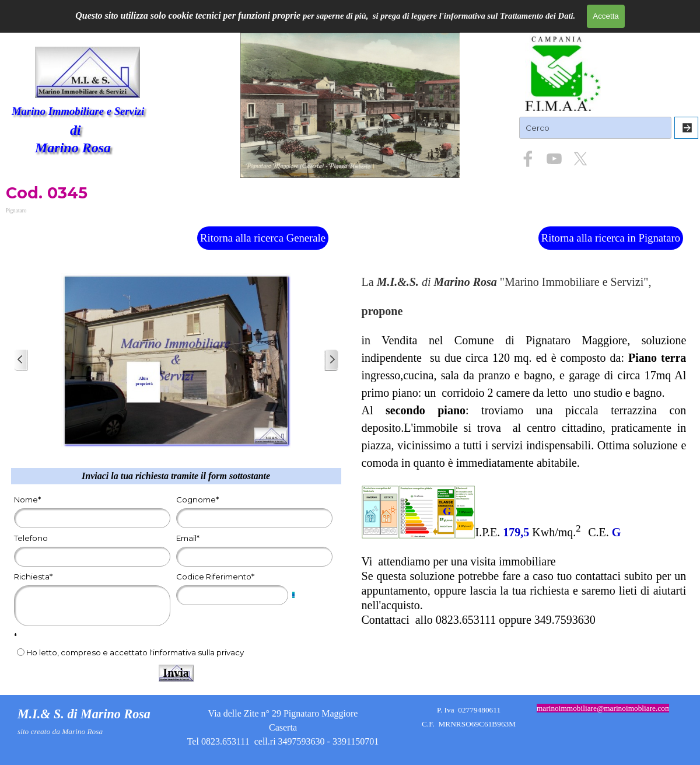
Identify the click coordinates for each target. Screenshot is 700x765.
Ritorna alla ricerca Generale (263, 238)
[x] (580, 159)
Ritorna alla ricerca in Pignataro (611, 238)
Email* (188, 538)
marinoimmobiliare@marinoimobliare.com (604, 708)
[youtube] (554, 159)
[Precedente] (21, 360)
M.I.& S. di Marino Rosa (84, 714)
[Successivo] (331, 360)
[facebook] (528, 159)
